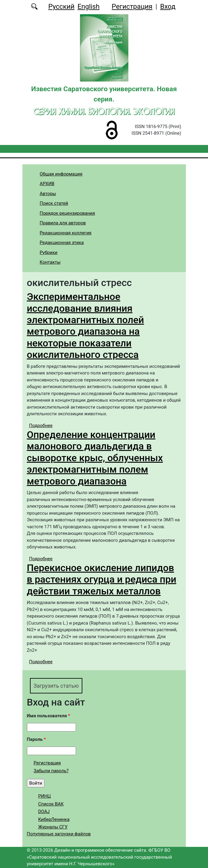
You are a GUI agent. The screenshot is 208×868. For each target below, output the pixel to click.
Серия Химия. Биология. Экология (104, 111)
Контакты (50, 262)
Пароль (36, 739)
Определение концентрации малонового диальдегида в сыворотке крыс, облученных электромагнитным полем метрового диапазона (95, 458)
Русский (61, 6)
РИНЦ (45, 796)
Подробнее (41, 426)
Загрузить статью (56, 686)
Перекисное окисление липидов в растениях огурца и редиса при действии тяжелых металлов (102, 579)
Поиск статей (54, 203)
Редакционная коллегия (66, 233)
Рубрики (49, 252)
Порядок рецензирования (67, 213)
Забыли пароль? (51, 771)
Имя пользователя (49, 716)
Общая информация (61, 174)
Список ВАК (51, 804)
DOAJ (44, 812)
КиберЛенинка (54, 819)
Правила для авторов (63, 223)
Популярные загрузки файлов (59, 834)
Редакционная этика (62, 243)
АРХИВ (47, 184)
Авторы (48, 194)
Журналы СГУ (53, 827)
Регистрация (132, 6)
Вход (168, 6)
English (89, 6)
